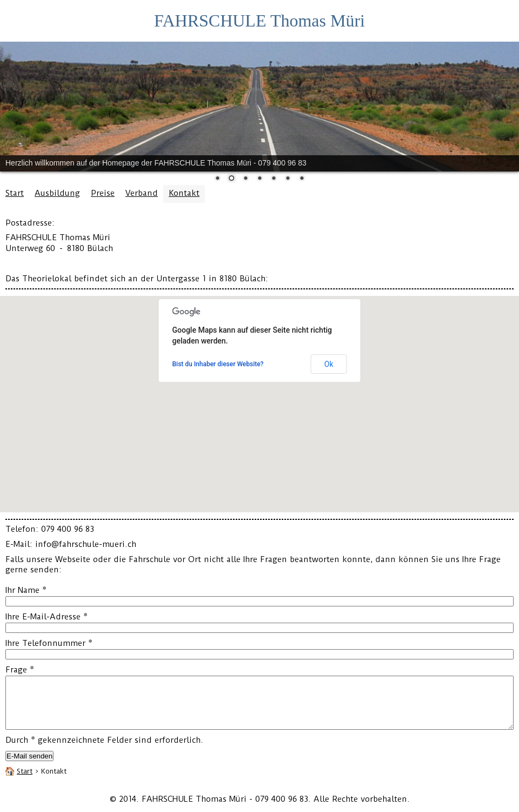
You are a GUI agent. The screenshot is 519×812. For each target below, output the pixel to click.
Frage (20, 670)
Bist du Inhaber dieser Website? (218, 364)
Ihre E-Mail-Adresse (46, 617)
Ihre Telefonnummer (49, 643)
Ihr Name (26, 590)
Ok (329, 364)
